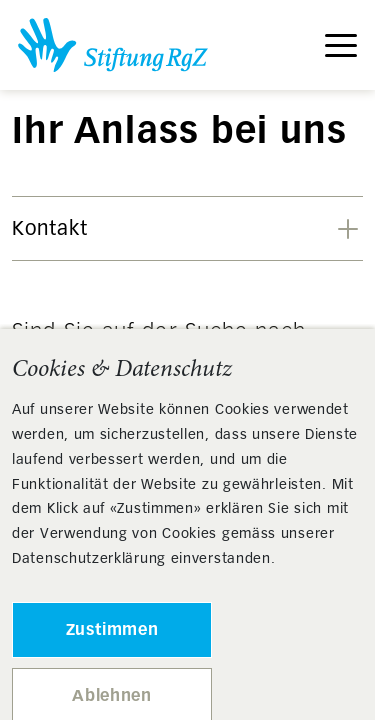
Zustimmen (112, 629)
